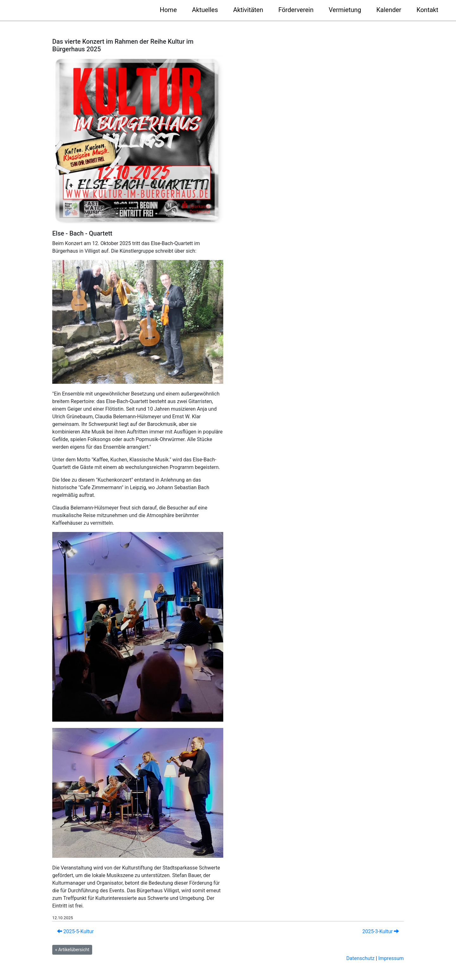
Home (168, 10)
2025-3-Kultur (381, 931)
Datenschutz (360, 958)
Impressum (391, 958)
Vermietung (345, 10)
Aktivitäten (248, 10)
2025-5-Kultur (75, 931)
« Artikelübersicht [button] (72, 950)
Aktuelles (205, 10)
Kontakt (427, 10)
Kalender (389, 10)
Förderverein (296, 10)
